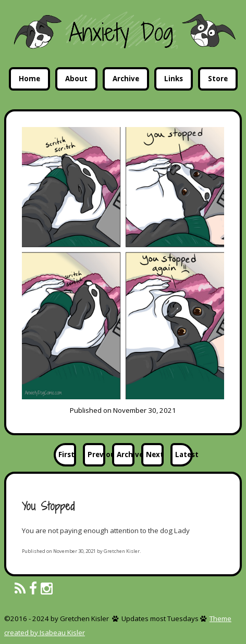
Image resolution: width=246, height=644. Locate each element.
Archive (126, 79)
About (76, 79)
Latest (184, 454)
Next (155, 454)
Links (174, 79)
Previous (96, 454)
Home (29, 79)
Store (218, 79)
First (66, 454)
